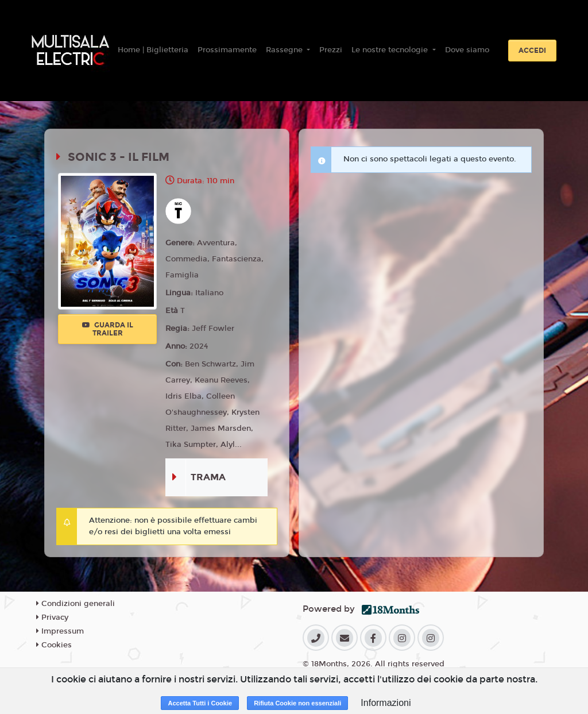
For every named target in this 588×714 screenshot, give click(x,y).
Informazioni (386, 703)
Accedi (532, 51)
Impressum (60, 631)
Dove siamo (467, 50)
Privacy (52, 617)
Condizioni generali (76, 604)
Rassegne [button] (285, 50)
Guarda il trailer (108, 329)
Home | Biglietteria (153, 50)
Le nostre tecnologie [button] (391, 50)
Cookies (54, 645)
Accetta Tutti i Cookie (200, 703)
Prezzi (331, 50)
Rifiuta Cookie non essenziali (297, 703)
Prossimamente (227, 50)
